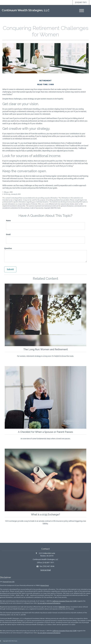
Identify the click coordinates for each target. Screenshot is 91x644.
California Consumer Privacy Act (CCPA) (64, 601)
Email (8, 234)
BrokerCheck (45, 585)
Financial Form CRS (8, 582)
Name (8, 221)
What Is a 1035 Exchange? (45, 514)
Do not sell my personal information (49, 603)
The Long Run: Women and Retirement (45, 349)
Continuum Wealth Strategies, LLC (26, 10)
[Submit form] (10, 269)
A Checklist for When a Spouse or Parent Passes (46, 432)
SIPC (64, 607)
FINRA (60, 607)
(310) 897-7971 (81, 2)
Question (8, 248)
